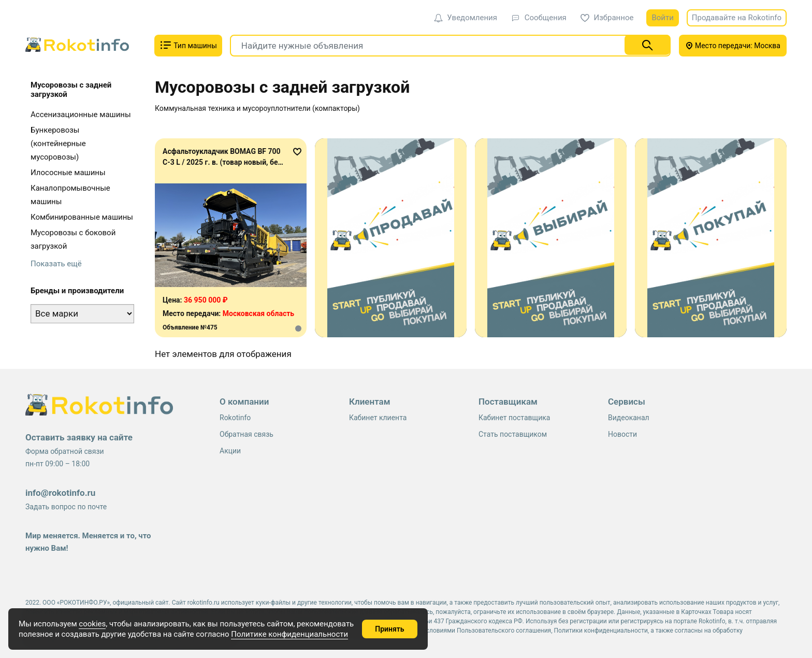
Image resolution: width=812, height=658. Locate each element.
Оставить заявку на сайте (79, 437)
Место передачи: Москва (733, 46)
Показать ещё (56, 264)
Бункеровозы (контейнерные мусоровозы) (58, 144)
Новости (622, 434)
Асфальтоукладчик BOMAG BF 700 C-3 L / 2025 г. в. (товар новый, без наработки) (222, 162)
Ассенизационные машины (81, 115)
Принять (389, 629)
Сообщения (539, 18)
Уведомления (466, 18)
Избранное (607, 18)
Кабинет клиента (378, 418)
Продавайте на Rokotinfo (737, 18)
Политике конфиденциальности (289, 634)
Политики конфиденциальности (601, 631)
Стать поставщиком (513, 434)
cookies (92, 624)
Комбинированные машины (82, 217)
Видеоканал (629, 418)
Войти (662, 18)
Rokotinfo (235, 418)
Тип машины (188, 45)
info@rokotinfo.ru (60, 493)
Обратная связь (247, 434)
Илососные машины (68, 173)
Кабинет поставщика (514, 418)
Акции (230, 451)
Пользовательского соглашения (504, 631)
